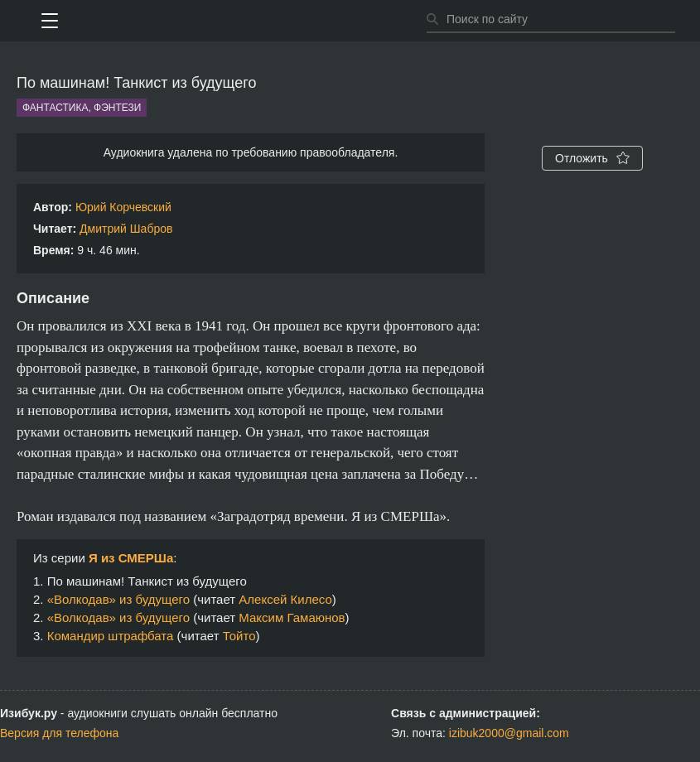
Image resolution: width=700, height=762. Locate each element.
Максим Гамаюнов (292, 617)
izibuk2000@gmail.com (509, 733)
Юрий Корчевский (123, 207)
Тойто (239, 636)
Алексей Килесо (285, 599)
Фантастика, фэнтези (82, 108)
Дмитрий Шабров (126, 229)
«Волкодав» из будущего (118, 599)
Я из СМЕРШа (131, 558)
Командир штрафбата (111, 636)
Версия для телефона (59, 733)
